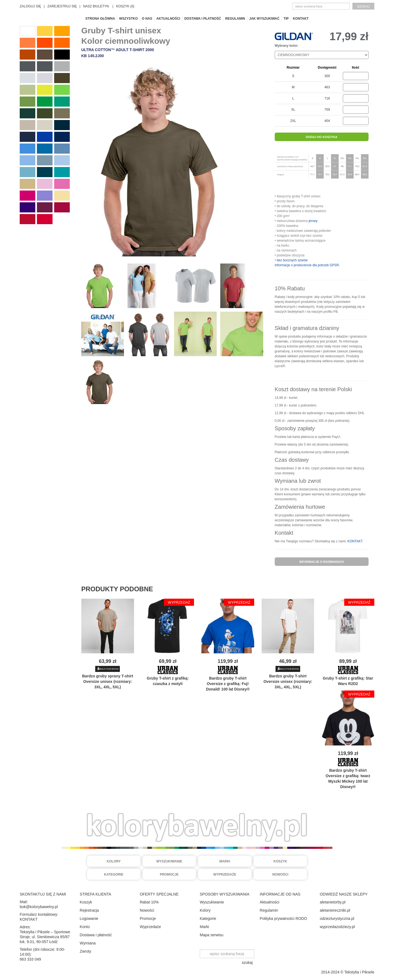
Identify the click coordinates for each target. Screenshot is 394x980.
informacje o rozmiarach (322, 562)
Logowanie (89, 918)
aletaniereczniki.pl (335, 910)
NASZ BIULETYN (96, 6)
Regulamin (235, 19)
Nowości (280, 874)
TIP (286, 19)
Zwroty (85, 951)
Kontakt (301, 19)
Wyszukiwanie (169, 861)
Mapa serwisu (212, 935)
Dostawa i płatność (203, 19)
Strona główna (100, 19)
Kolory (114, 861)
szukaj (363, 7)
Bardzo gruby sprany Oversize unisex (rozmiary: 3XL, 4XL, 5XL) (108, 681)
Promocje (169, 874)
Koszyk (280, 861)
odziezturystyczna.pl (337, 918)
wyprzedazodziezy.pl (337, 927)
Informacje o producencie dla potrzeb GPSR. (307, 265)
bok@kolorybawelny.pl (39, 907)
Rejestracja (89, 910)
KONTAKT (355, 541)
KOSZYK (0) (125, 6)
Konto (85, 927)
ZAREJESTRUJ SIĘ (62, 6)
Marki (225, 861)
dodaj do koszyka (322, 137)
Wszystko (128, 19)
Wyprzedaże (225, 874)
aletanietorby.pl (333, 902)
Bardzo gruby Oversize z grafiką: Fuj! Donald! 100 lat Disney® (228, 684)
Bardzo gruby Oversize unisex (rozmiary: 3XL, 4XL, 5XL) (288, 681)
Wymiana (88, 943)
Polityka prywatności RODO (283, 918)
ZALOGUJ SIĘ (30, 6)
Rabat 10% (149, 902)
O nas (147, 19)
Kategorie (114, 874)
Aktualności (168, 19)
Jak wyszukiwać (264, 19)
